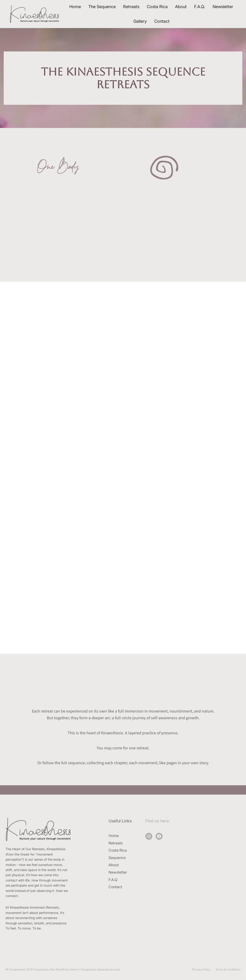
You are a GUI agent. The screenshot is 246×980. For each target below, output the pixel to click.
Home (75, 7)
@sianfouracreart (109, 969)
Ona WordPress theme (64, 969)
